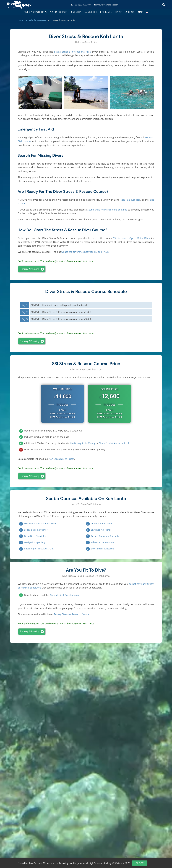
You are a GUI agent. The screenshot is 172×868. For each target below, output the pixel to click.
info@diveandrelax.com (106, 5)
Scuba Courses (59, 12)
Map (140, 12)
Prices (119, 12)
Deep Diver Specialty (35, 536)
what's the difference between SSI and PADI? (85, 252)
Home (21, 20)
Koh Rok (136, 200)
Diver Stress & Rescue (102, 549)
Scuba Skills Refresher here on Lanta (107, 210)
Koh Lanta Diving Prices (62, 459)
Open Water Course (101, 523)
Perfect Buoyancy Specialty (105, 536)
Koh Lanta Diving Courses (36, 20)
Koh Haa (125, 200)
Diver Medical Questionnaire (65, 595)
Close (140, 863)
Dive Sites (76, 12)
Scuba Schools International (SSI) (73, 52)
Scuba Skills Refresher (36, 530)
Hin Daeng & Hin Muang (83, 443)
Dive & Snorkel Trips (35, 12)
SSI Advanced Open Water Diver (132, 238)
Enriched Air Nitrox (101, 530)
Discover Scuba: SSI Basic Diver (40, 523)
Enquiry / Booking (33, 269)
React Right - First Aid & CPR (39, 549)
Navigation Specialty (35, 542)
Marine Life (91, 12)
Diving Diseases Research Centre (72, 614)
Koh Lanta (106, 12)
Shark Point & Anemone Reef (114, 443)
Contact (130, 12)
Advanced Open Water (103, 542)
